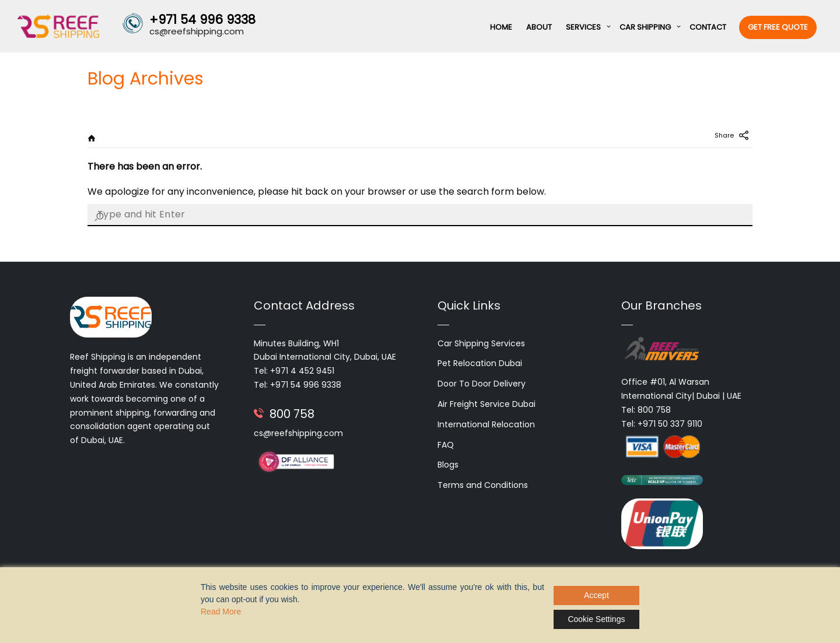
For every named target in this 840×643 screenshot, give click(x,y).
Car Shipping (645, 27)
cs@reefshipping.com (298, 433)
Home (501, 27)
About (539, 27)
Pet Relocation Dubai (480, 363)
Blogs (448, 465)
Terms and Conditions (483, 485)
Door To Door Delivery (482, 384)
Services (583, 27)
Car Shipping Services (481, 343)
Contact (708, 27)
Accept (596, 595)
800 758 (292, 414)
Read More (221, 612)
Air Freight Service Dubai (487, 404)
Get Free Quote (778, 27)
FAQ (446, 445)
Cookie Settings (596, 619)
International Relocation (486, 424)
